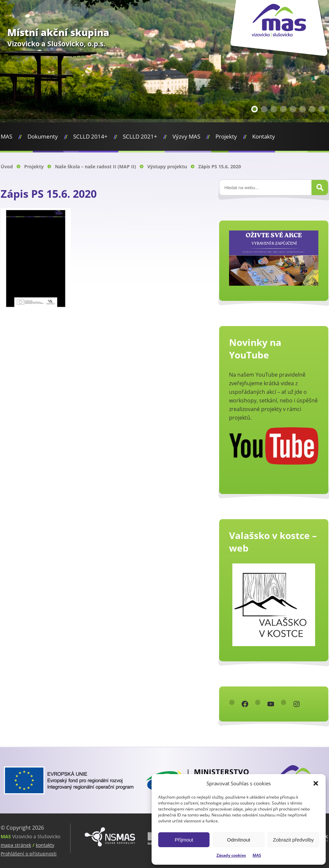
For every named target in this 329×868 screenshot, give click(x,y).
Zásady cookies (231, 855)
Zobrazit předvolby (293, 840)
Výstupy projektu (167, 166)
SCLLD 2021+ (140, 136)
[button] (316, 783)
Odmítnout (239, 840)
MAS (257, 855)
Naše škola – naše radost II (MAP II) (95, 166)
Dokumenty (43, 136)
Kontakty (264, 136)
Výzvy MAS (186, 136)
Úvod (7, 166)
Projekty (226, 136)
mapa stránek (16, 845)
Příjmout (184, 840)
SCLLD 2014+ (90, 136)
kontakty (45, 845)
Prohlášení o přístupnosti (29, 854)
